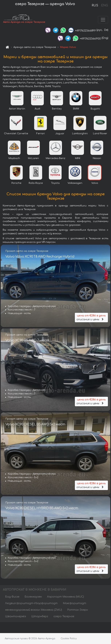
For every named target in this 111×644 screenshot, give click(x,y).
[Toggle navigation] (103, 20)
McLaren (33, 158)
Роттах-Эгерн (78, 610)
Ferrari (41, 134)
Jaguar (60, 134)
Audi (37, 109)
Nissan (97, 158)
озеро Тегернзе (64, 616)
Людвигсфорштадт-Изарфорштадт (31, 603)
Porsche (16, 183)
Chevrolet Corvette (16, 134)
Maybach (14, 158)
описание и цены (91, 317)
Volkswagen (75, 183)
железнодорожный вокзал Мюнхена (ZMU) (34, 610)
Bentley (57, 109)
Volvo (95, 183)
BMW (76, 109)
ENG (104, 5)
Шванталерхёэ (16, 616)
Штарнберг (40, 616)
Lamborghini (80, 134)
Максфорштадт (74, 603)
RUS (95, 5)
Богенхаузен (33, 597)
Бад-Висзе (12, 597)
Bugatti (95, 109)
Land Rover (100, 134)
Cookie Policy (69, 639)
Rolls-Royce (36, 183)
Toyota (55, 183)
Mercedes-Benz (55, 158)
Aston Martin (17, 109)
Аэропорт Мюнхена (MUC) (65, 597)
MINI (78, 158)
